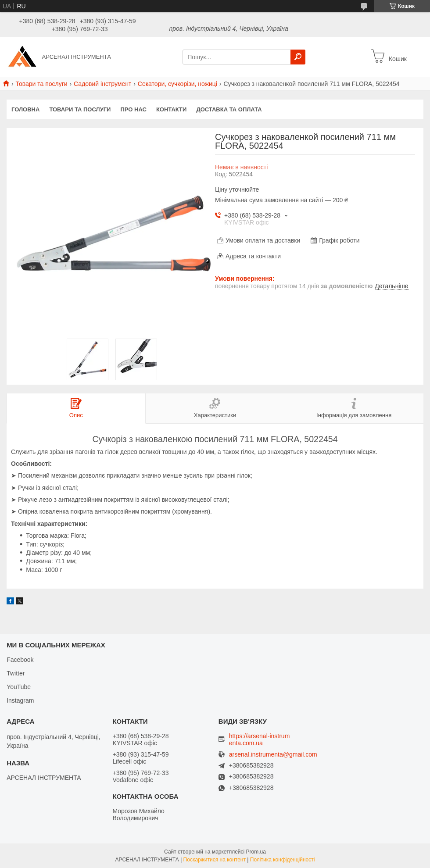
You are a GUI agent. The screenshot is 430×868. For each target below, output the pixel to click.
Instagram (20, 700)
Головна (25, 109)
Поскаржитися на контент (215, 860)
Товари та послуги (41, 84)
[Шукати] (298, 57)
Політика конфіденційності (283, 860)
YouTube (19, 687)
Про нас (133, 109)
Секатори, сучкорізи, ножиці (177, 84)
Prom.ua (256, 852)
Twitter (16, 673)
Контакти (172, 109)
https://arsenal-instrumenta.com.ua (260, 739)
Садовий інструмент (102, 84)
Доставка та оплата (229, 109)
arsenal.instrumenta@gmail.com (273, 755)
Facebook (20, 660)
